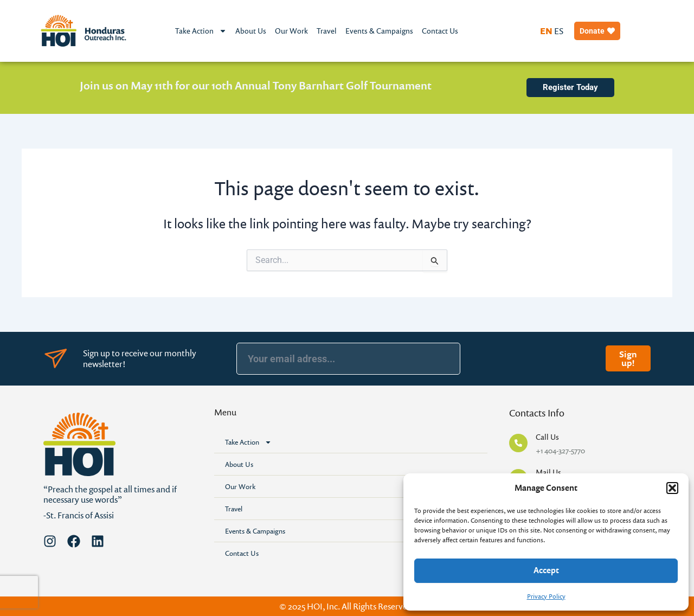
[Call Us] (518, 443)
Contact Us (440, 31)
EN (546, 31)
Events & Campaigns (379, 31)
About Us (251, 31)
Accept (546, 570)
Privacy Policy (546, 596)
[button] (672, 488)
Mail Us (548, 472)
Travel (327, 31)
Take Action (201, 31)
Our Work (291, 31)
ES (559, 31)
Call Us (547, 437)
